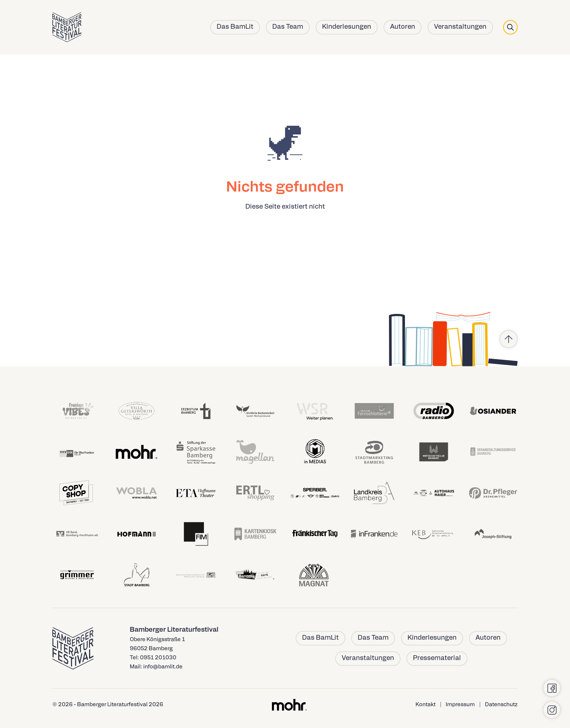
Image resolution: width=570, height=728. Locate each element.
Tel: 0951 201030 (153, 658)
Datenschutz (501, 705)
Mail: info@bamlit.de (156, 667)
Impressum (460, 705)
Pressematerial (437, 658)
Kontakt (426, 705)
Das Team (288, 27)
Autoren (403, 27)
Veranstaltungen (460, 27)
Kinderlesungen (347, 27)
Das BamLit (235, 27)
